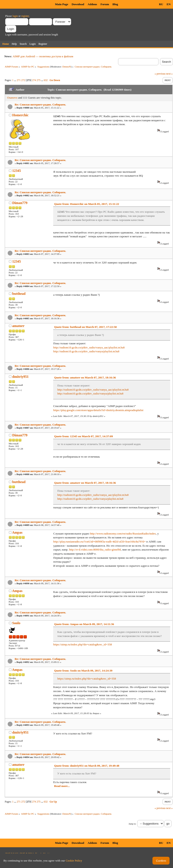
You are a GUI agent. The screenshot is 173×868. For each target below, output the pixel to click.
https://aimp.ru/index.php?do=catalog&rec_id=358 (82, 644)
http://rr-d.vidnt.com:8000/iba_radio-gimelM (95, 550)
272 (23, 80)
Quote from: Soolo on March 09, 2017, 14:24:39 (83, 671)
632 (46, 80)
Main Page (62, 4)
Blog (115, 4)
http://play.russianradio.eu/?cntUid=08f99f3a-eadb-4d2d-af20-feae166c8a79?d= (99, 542)
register (25, 16)
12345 (17, 171)
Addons (92, 4)
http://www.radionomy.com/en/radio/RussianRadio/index (123, 534)
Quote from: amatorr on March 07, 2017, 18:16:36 (85, 377)
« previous (160, 74)
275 (38, 80)
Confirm (161, 861)
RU (161, 4)
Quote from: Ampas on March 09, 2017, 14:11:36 (84, 624)
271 (19, 80)
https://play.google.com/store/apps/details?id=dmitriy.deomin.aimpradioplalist (98, 410)
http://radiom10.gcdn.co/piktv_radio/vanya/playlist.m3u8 (86, 351)
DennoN (67, 67)
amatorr (18, 326)
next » (169, 74)
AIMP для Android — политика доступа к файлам (43, 56)
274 (34, 80)
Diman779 (20, 203)
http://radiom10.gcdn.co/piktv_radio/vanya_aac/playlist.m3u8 (89, 347)
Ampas (17, 532)
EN (169, 4)
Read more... (62, 786)
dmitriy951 (21, 377)
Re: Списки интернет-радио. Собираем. (40, 105)
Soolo (16, 623)
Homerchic (20, 115)
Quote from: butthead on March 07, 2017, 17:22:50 (85, 327)
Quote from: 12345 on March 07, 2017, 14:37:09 (83, 436)
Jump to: (132, 824)
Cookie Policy (74, 861)
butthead (19, 294)
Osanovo (12, 98)
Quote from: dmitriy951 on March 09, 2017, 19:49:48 (87, 766)
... (15, 80)
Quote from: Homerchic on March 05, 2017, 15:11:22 (86, 204)
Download (78, 4)
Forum (105, 4)
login (15, 16)
